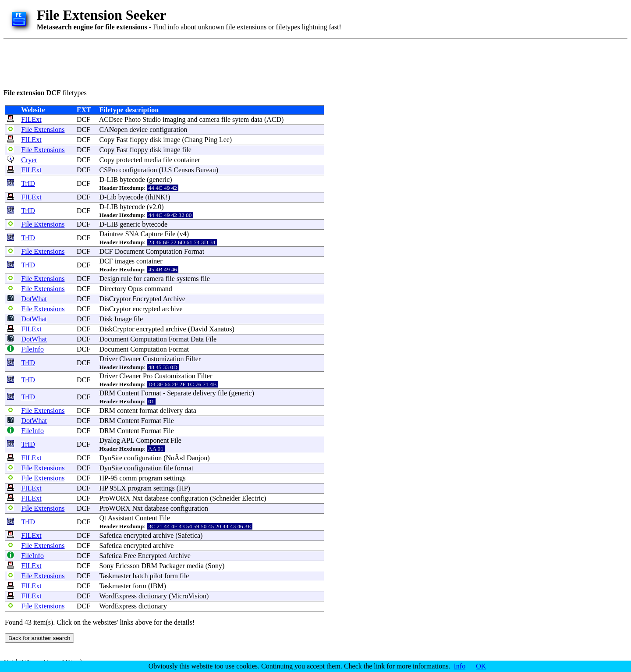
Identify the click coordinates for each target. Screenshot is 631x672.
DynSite (111, 458)
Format (194, 251)
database (157, 498)
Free (130, 556)
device (138, 130)
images (125, 261)
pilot (156, 576)
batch (140, 576)
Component (152, 440)
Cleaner (130, 359)
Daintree (112, 234)
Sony (107, 566)
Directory (113, 289)
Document (129, 251)
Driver (109, 359)
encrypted (147, 309)
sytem (241, 119)
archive (172, 309)
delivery (204, 393)
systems (188, 279)
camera (209, 119)
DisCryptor (115, 299)
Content (128, 393)
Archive (174, 299)
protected (129, 160)
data (257, 119)
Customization (163, 359)
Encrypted (147, 299)
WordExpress (118, 596)
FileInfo (32, 349)
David (199, 329)
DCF (83, 119)
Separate (179, 393)
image (172, 140)
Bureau (206, 170)
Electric (253, 498)
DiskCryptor (117, 329)
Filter (193, 359)
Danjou (197, 458)
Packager (172, 566)
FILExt (31, 119)
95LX (118, 488)
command (158, 289)
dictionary (153, 596)
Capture (152, 234)
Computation (164, 251)
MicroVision (189, 596)
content (127, 411)
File (170, 234)
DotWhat (34, 299)
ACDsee (111, 119)
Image (123, 319)
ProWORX (115, 498)
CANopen (114, 130)
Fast (122, 140)
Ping (211, 140)
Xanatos (220, 329)
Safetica (111, 535)
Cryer (29, 160)
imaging (174, 119)
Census (184, 170)
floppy (139, 140)
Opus (135, 289)
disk (156, 140)
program (150, 478)
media (153, 160)
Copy (107, 140)
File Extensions (43, 130)
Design (109, 279)
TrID (28, 183)
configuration (168, 130)
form (171, 576)
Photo (133, 119)
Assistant (121, 518)
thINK (157, 197)
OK (481, 666)
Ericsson (127, 566)
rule (126, 279)
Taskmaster (115, 576)
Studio (152, 119)
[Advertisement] (163, 62)
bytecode (132, 180)
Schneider (226, 498)
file (226, 119)
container (187, 160)
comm (128, 478)
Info (460, 666)
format (149, 411)
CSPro (109, 170)
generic (159, 180)
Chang (194, 140)
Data (197, 339)
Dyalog (110, 440)
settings (175, 478)
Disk (106, 319)
